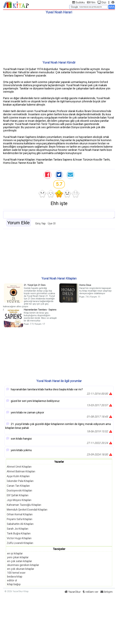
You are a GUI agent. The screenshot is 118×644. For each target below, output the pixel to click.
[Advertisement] (59, 36)
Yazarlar (59, 462)
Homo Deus (85, 285)
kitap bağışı (14, 584)
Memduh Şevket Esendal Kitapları (27, 510)
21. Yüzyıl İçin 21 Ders (35, 285)
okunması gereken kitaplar (23, 565)
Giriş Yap (40, 223)
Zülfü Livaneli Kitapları (20, 543)
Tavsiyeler (59, 549)
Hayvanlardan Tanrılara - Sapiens (40, 310)
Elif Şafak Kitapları (18, 495)
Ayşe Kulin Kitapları (18, 476)
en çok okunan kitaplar (21, 569)
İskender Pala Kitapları (20, 481)
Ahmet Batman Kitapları (21, 471)
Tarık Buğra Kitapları (19, 533)
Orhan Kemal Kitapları (20, 514)
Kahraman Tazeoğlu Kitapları (24, 505)
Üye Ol (52, 223)
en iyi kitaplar (15, 553)
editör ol (12, 580)
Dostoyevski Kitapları (19, 490)
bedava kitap (15, 577)
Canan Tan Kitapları (18, 486)
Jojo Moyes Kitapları (19, 500)
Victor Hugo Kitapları (19, 538)
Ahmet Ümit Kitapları (19, 467)
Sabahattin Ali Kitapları (20, 524)
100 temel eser (16, 573)
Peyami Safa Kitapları (20, 519)
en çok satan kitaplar (20, 561)
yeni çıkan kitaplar (18, 557)
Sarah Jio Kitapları (18, 529)
